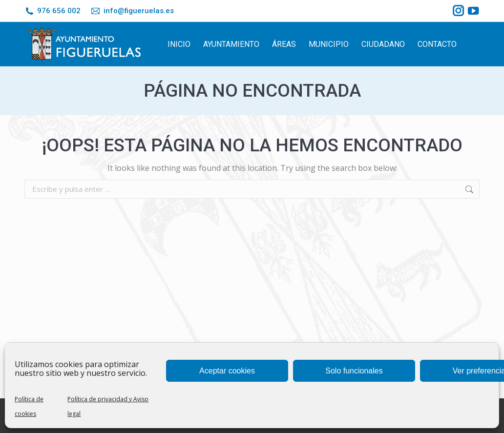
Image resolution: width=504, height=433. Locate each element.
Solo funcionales (354, 371)
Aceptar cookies (227, 371)
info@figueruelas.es (132, 11)
